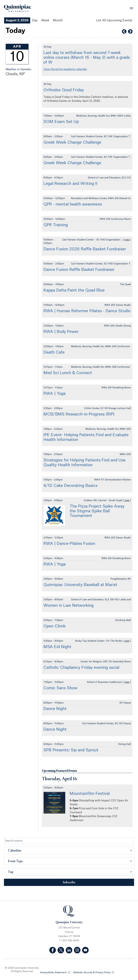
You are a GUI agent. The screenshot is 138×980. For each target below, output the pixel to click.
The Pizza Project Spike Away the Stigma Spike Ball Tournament (97, 511)
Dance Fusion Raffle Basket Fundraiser (79, 270)
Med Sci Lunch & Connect (68, 373)
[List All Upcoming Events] (114, 20)
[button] (69, 850)
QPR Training (56, 225)
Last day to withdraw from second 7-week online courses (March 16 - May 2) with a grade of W (87, 58)
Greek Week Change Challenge (72, 142)
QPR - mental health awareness (73, 204)
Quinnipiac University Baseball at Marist (80, 585)
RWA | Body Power (61, 332)
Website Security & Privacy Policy (94, 972)
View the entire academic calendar (65, 69)
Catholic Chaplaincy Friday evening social (81, 668)
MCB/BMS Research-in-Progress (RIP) (79, 414)
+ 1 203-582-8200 (69, 941)
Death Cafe (54, 352)
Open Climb (54, 626)
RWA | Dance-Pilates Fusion (69, 544)
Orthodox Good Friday (64, 90)
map (127, 240)
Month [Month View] (58, 20)
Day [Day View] (35, 20)
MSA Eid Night (57, 647)
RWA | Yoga (54, 394)
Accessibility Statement (55, 972)
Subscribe (69, 882)
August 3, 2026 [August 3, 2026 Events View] (17, 20)
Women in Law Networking (69, 606)
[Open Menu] (131, 8)
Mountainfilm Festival (90, 794)
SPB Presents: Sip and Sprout (71, 750)
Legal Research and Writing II (70, 184)
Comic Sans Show (60, 688)
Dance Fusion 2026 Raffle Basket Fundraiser (85, 249)
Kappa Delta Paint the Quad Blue (74, 290)
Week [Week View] (45, 20)
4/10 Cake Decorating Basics (70, 486)
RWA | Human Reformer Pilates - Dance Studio (87, 311)
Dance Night (55, 709)
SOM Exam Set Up (61, 122)
